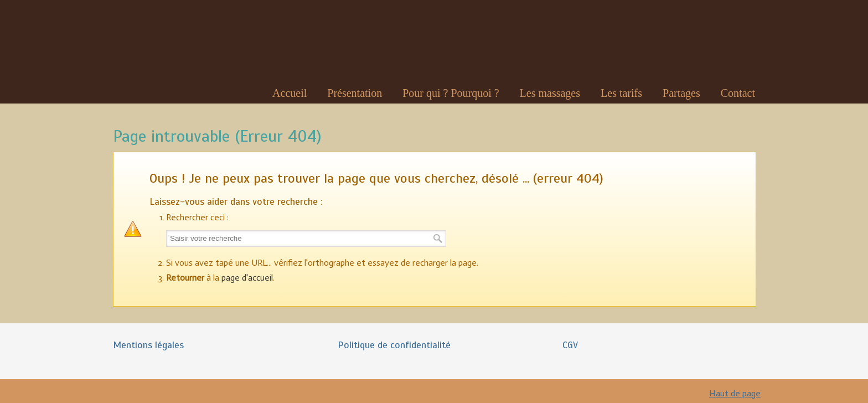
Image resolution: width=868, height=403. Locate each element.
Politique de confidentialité (394, 345)
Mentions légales (148, 345)
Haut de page (735, 393)
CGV (570, 345)
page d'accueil (247, 278)
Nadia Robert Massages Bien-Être (154, 44)
